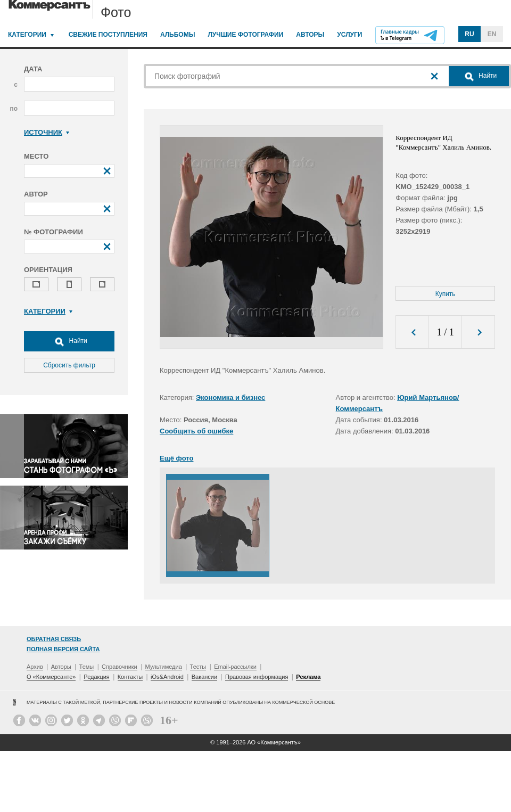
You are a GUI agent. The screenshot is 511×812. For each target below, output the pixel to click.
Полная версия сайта (63, 649)
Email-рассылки (235, 667)
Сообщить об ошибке (196, 431)
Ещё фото (176, 458)
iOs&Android (167, 677)
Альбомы (178, 35)
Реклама (308, 677)
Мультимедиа (164, 667)
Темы (87, 667)
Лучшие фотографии (245, 35)
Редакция (96, 677)
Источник (47, 132)
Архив (35, 667)
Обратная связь (54, 639)
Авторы (310, 35)
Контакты (130, 677)
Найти (69, 341)
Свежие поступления (108, 35)
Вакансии (205, 677)
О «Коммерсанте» (51, 677)
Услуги (349, 35)
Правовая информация (257, 677)
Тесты (198, 667)
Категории (27, 35)
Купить (446, 294)
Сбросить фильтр (69, 365)
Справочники (119, 667)
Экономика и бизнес (230, 397)
